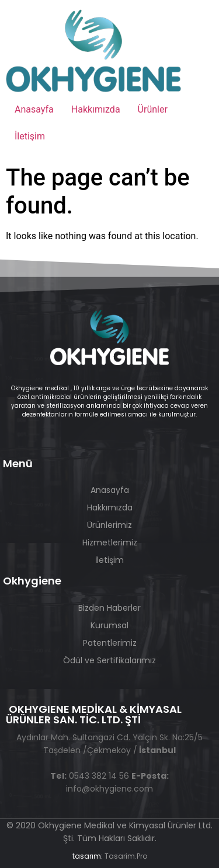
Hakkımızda (96, 109)
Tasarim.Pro (126, 856)
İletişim (30, 136)
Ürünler (153, 109)
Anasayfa (34, 109)
